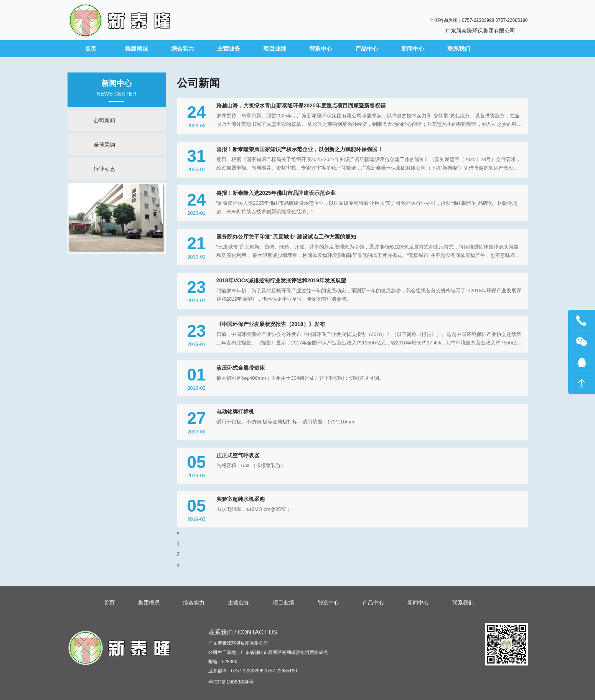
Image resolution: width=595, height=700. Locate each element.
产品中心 (367, 49)
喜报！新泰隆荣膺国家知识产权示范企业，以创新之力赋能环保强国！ (300, 149)
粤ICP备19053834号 (231, 682)
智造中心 (321, 49)
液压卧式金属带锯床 (241, 368)
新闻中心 (413, 49)
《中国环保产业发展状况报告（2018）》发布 (271, 324)
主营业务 (229, 49)
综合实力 (183, 49)
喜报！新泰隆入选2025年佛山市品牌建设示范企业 (276, 193)
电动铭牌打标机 (235, 412)
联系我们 (459, 49)
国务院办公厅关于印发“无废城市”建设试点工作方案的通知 (286, 237)
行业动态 (104, 169)
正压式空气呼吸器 (238, 455)
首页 (91, 49)
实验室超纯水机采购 (241, 499)
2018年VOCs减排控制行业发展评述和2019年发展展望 (281, 280)
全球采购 (104, 145)
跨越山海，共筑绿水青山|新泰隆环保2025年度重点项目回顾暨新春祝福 (301, 105)
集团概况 (137, 49)
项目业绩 (275, 49)
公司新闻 (104, 120)
